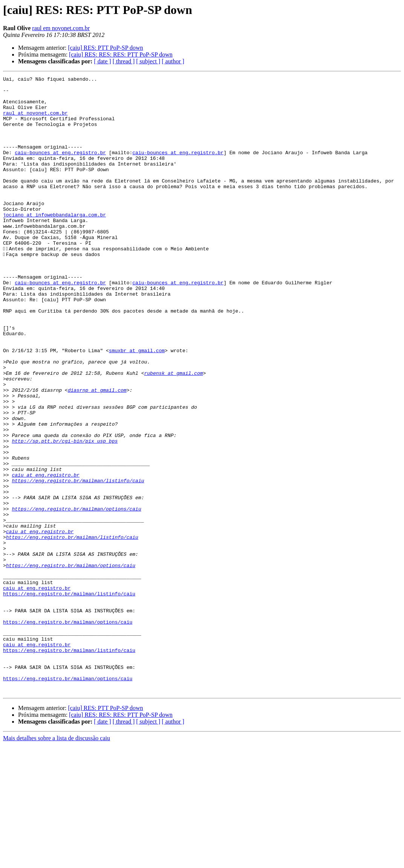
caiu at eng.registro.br (45, 555)
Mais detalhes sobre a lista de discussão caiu (57, 861)
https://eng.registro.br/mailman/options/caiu (76, 596)
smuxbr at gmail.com (137, 406)
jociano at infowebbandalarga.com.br (54, 243)
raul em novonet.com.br (61, 28)
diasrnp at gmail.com (97, 453)
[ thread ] (124, 61)
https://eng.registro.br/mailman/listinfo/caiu (78, 562)
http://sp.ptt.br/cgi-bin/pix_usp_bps (65, 514)
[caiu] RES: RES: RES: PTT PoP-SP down (121, 54)
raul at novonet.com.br (35, 121)
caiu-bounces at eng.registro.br (60, 168)
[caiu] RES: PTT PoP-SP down (105, 48)
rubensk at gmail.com (173, 433)
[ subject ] (148, 61)
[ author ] (173, 61)
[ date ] (102, 61)
